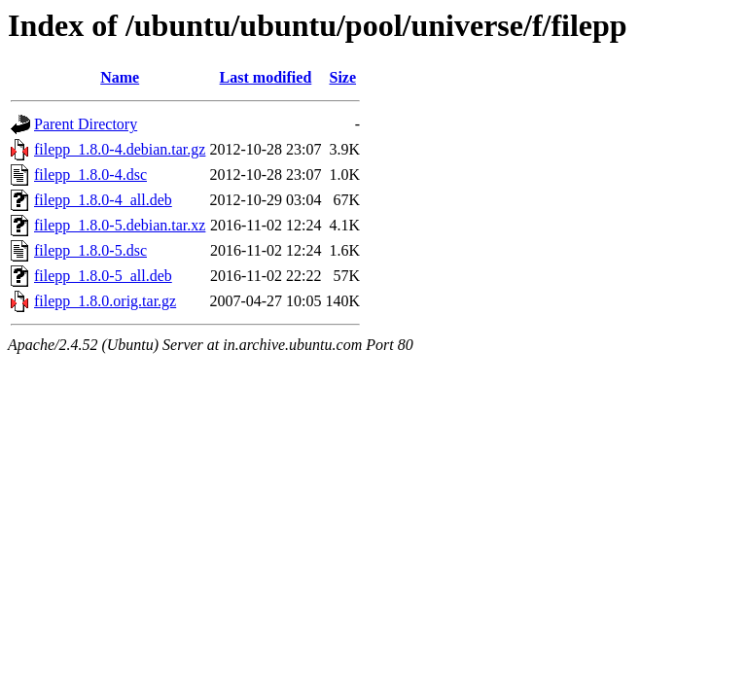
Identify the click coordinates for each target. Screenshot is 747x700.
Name (120, 77)
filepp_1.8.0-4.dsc (90, 175)
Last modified (266, 77)
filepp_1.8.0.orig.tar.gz (105, 301)
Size (343, 77)
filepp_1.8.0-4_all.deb (103, 200)
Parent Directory (86, 124)
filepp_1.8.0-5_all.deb (103, 276)
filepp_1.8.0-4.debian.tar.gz (120, 149)
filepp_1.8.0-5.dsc (90, 250)
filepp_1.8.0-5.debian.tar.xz (120, 225)
